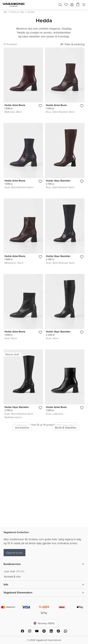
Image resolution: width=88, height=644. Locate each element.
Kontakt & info (12, 577)
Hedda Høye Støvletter (58, 181)
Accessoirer (22, 428)
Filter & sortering (72, 44)
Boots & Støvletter (66, 428)
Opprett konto (15, 553)
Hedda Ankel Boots (15, 105)
